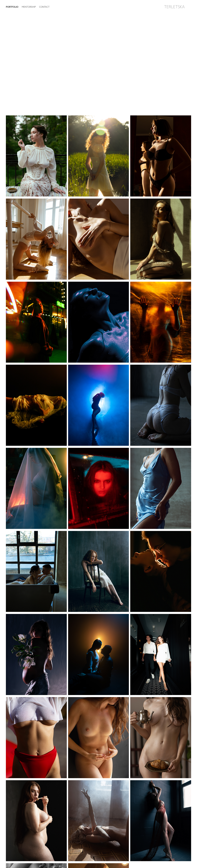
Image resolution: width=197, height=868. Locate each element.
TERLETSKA (174, 7)
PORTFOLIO (12, 7)
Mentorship (29, 7)
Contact (44, 7)
